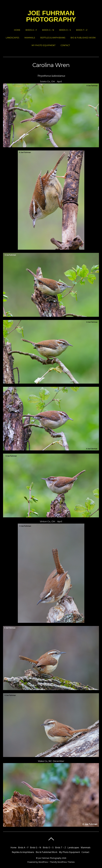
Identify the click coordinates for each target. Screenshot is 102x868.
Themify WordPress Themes (62, 862)
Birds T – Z (82, 30)
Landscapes (12, 38)
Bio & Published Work (83, 38)
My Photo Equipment (43, 45)
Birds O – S (65, 30)
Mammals (30, 38)
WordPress (43, 862)
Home (17, 30)
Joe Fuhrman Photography (50, 858)
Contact (65, 45)
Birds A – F (31, 30)
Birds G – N (48, 30)
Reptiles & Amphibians (53, 38)
